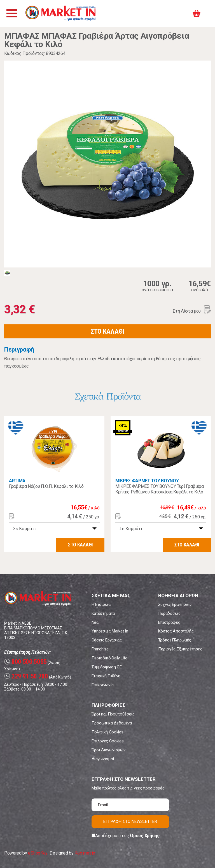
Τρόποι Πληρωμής (175, 640)
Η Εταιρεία (101, 604)
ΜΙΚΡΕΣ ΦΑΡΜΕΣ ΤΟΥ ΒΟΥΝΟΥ (147, 481)
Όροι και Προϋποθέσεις (113, 714)
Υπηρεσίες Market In (110, 631)
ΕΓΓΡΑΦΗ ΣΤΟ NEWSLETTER (130, 821)
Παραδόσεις (169, 613)
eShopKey (38, 853)
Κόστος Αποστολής (176, 631)
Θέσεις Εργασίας (107, 640)
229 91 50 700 (26, 676)
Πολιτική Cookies (107, 732)
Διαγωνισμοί (103, 759)
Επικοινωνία (103, 685)
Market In (61, 13)
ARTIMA (17, 481)
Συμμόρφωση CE (107, 667)
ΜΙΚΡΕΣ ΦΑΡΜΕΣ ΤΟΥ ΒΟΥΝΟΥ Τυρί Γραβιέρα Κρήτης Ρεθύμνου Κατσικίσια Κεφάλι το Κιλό (160, 489)
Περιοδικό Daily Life (110, 658)
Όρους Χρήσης (145, 836)
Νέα (95, 622)
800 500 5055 (25, 662)
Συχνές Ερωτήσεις (175, 604)
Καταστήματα (103, 613)
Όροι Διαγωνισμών (108, 750)
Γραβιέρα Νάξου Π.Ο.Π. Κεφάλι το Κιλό (46, 486)
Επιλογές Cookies (108, 741)
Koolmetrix (85, 853)
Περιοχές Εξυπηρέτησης (180, 649)
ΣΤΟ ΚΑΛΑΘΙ (107, 331)
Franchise (100, 649)
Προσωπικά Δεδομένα (112, 723)
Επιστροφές (169, 622)
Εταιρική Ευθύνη (106, 676)
